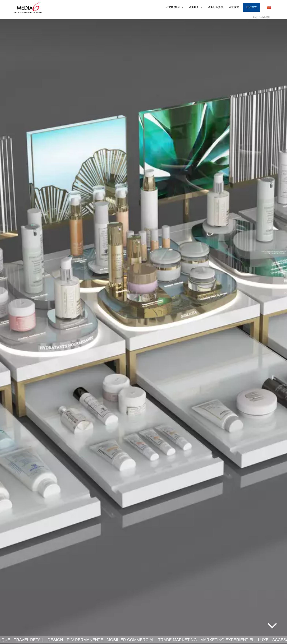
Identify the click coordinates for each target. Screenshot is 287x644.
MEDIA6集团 (173, 7)
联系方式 (251, 7)
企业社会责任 (216, 7)
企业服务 (194, 7)
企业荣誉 (234, 7)
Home (256, 17)
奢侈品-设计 (265, 17)
